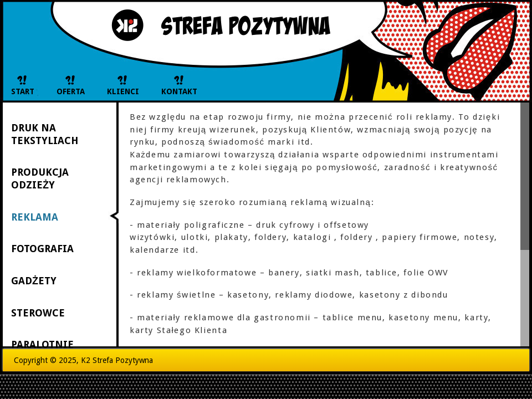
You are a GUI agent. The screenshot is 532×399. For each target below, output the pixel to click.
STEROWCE (38, 313)
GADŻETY (34, 281)
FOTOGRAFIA (42, 249)
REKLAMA (35, 217)
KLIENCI (123, 91)
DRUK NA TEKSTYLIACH (45, 134)
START (23, 91)
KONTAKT (179, 91)
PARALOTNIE (42, 344)
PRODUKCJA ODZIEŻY (40, 178)
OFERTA (71, 91)
